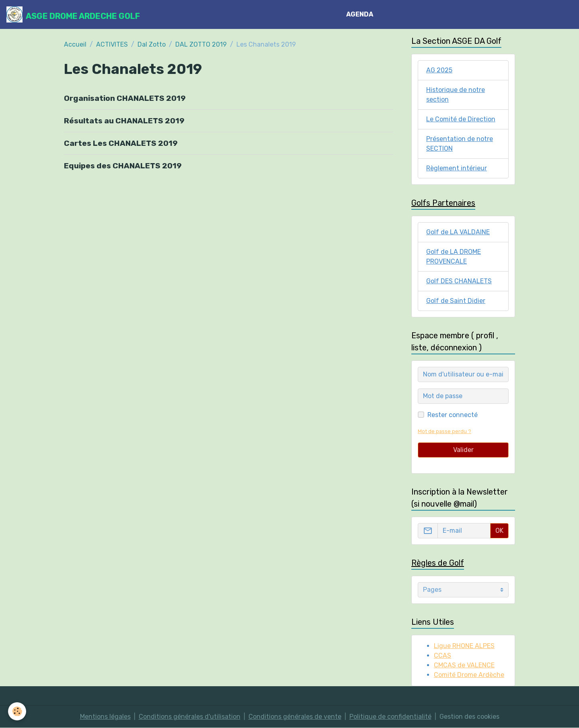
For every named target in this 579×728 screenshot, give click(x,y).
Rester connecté (453, 415)
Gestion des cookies (469, 717)
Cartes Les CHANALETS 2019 (121, 143)
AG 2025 (439, 70)
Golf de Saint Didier (456, 301)
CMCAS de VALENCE (464, 665)
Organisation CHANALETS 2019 (125, 98)
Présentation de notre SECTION (460, 144)
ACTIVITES (112, 44)
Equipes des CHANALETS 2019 (123, 166)
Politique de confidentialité (390, 717)
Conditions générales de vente (295, 717)
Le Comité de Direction (461, 119)
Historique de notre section (456, 95)
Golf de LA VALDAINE (458, 232)
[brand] (73, 14)
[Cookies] (17, 711)
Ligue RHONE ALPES (464, 646)
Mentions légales (105, 717)
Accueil (75, 44)
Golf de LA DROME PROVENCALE (454, 257)
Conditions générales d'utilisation (190, 717)
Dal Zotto (152, 44)
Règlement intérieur (457, 168)
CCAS (442, 655)
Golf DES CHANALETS (459, 281)
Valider (463, 450)
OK (499, 531)
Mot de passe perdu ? (445, 431)
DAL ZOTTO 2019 (201, 44)
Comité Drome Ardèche (469, 675)
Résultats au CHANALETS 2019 (124, 121)
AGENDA (360, 14)
